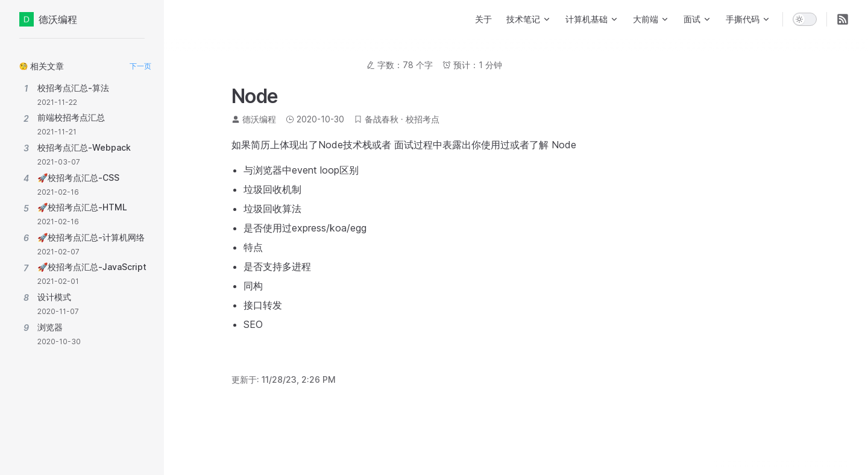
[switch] (805, 19)
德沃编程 (48, 19)
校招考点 (423, 119)
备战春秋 (382, 119)
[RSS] (843, 19)
